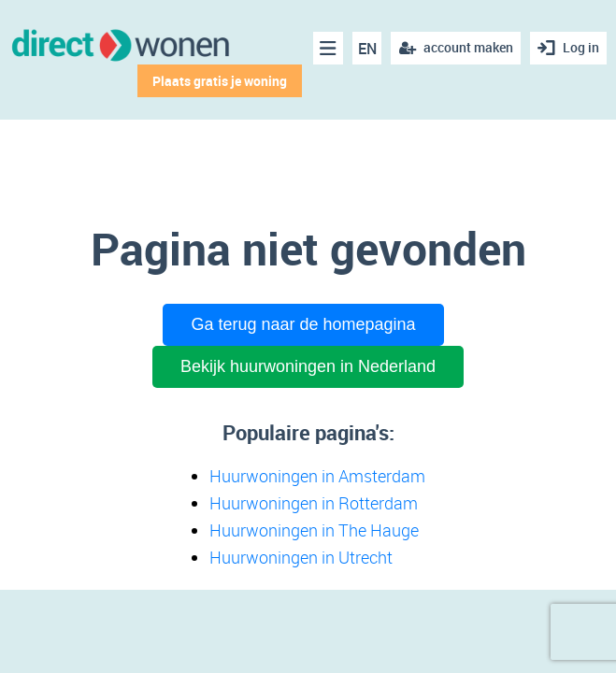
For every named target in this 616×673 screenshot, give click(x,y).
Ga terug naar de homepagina (303, 324)
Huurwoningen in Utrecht (301, 557)
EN (367, 49)
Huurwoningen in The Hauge (314, 530)
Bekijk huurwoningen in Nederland (308, 366)
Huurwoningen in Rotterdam (314, 503)
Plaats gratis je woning (220, 81)
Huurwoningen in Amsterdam (317, 476)
